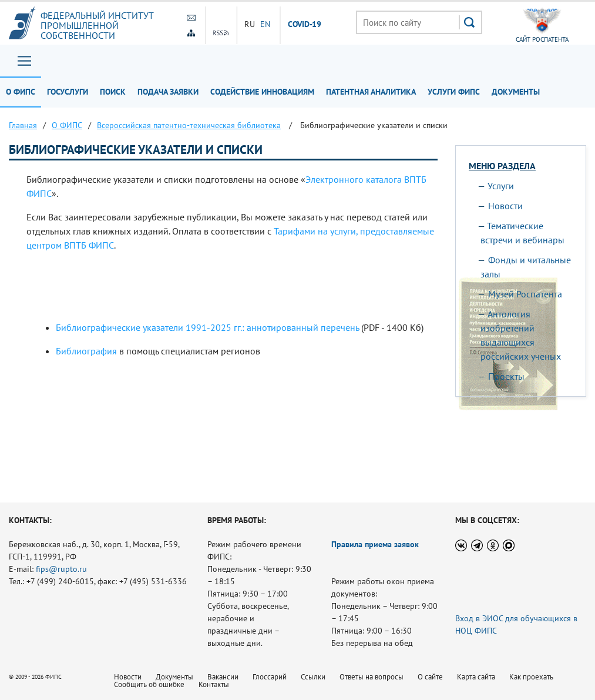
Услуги (501, 186)
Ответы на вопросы (372, 677)
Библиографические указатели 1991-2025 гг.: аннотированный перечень (207, 327)
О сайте (430, 677)
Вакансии (223, 677)
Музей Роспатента (525, 294)
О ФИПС (21, 92)
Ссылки (313, 677)
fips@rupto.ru (61, 569)
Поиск (113, 92)
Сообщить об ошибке (149, 684)
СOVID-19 (305, 25)
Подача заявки (168, 92)
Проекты (506, 376)
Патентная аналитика (371, 92)
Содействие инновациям (262, 92)
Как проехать (531, 677)
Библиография (86, 351)
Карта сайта (476, 677)
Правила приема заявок (375, 544)
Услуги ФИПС (454, 92)
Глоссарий (270, 677)
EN (265, 24)
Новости (505, 206)
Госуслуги (68, 92)
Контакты (214, 684)
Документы (516, 92)
